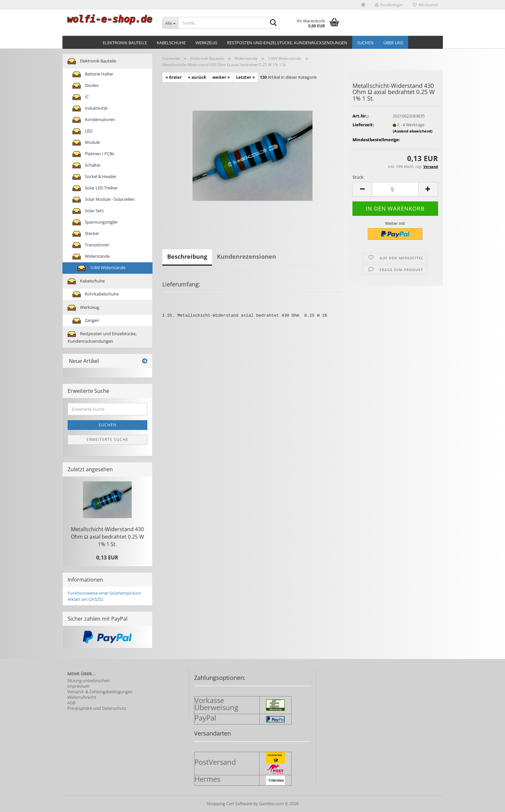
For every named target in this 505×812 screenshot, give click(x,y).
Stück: (358, 177)
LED (82, 131)
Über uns (393, 43)
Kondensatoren (94, 120)
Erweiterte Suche (107, 440)
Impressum (78, 686)
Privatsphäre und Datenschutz (97, 708)
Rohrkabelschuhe (96, 294)
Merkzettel (425, 5)
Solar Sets (88, 211)
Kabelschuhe (171, 43)
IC (81, 97)
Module (86, 143)
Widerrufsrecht (82, 697)
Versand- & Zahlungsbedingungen (100, 692)
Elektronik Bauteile (125, 43)
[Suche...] (170, 23)
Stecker (86, 234)
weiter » (221, 77)
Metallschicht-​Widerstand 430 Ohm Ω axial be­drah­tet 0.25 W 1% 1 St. (107, 537)
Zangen (86, 321)
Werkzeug (206, 43)
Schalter (86, 165)
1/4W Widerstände (101, 268)
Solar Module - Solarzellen (104, 200)
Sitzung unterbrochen (88, 681)
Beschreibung (187, 256)
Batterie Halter (93, 74)
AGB (71, 703)
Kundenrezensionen (246, 256)
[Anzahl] (395, 189)
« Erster (174, 77)
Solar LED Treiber (95, 188)
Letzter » (246, 77)
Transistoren (91, 245)
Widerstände (91, 257)
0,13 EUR (107, 557)
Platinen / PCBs (93, 154)
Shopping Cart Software (229, 804)
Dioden (86, 86)
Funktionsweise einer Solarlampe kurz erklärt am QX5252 (104, 596)
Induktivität (90, 109)
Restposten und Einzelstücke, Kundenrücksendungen (287, 43)
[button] (363, 5)
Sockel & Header (94, 177)
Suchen (365, 43)
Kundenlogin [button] (389, 5)
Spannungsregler (95, 222)
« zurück (197, 77)
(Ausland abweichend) (413, 131)
